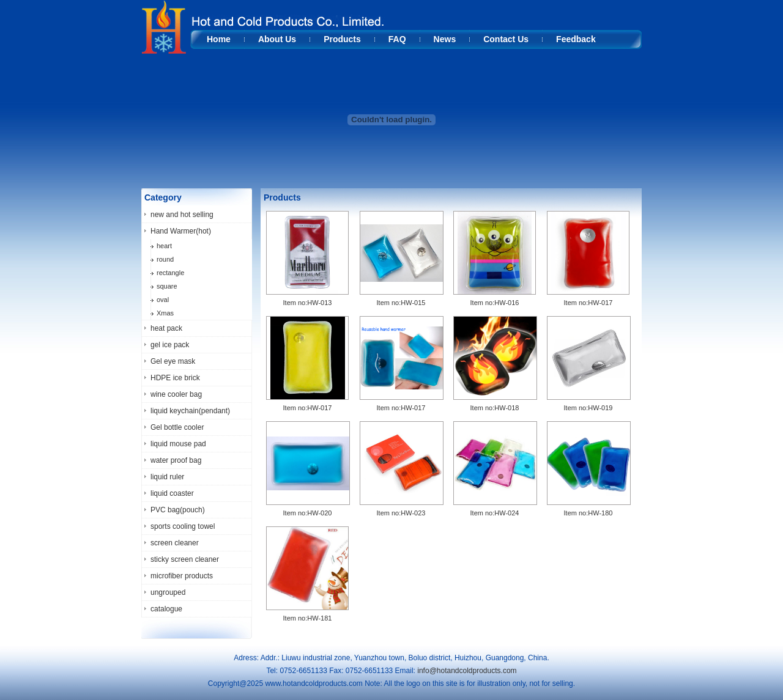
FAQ (397, 39)
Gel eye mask (173, 361)
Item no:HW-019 (588, 408)
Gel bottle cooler (177, 427)
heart (164, 246)
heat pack (166, 328)
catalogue (166, 609)
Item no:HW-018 (495, 408)
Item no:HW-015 (401, 303)
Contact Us (506, 39)
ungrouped (168, 592)
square (167, 286)
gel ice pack (170, 345)
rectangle (170, 273)
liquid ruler (167, 477)
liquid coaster (172, 493)
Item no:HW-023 (401, 513)
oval (163, 300)
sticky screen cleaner (185, 559)
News (445, 39)
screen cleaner (175, 543)
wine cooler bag (176, 394)
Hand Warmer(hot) (181, 231)
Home (219, 39)
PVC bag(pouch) (178, 510)
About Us (277, 39)
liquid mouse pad (178, 444)
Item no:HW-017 (588, 303)
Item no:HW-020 (308, 513)
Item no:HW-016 (495, 303)
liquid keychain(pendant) (190, 411)
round (165, 259)
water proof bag (176, 460)
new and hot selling (182, 215)
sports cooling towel (183, 526)
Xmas (165, 313)
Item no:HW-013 (308, 303)
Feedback (576, 39)
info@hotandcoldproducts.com (467, 671)
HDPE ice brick (175, 378)
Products (342, 39)
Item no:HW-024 (495, 513)
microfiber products (182, 576)
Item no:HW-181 (308, 618)
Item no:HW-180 (588, 513)
